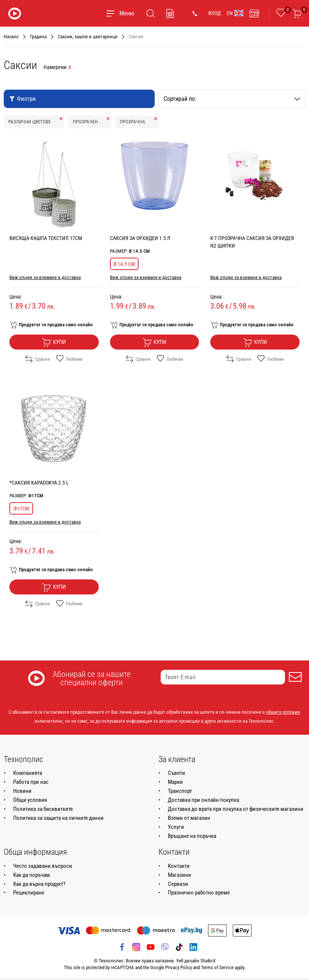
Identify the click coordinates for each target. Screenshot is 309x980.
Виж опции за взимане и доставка (45, 277)
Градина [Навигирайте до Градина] (38, 37)
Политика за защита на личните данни (58, 818)
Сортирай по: (232, 99)
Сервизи (178, 884)
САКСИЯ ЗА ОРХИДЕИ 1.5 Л (140, 238)
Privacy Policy (179, 967)
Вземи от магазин (189, 818)
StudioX (208, 961)
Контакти (179, 866)
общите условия (283, 712)
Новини (22, 791)
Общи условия (30, 800)
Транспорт (180, 791)
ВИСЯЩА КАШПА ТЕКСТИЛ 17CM (46, 238)
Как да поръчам (32, 875)
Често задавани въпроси (43, 866)
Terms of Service (217, 967)
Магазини (179, 875)
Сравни (38, 359)
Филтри (22, 99)
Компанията (28, 773)
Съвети (176, 773)
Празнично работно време (199, 893)
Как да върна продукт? (39, 884)
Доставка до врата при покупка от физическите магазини (236, 809)
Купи (54, 342)
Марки (175, 782)
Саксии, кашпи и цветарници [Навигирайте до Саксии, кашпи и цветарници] (88, 37)
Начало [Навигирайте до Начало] (11, 37)
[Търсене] (151, 14)
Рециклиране (29, 893)
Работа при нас (31, 782)
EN (235, 13)
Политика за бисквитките (43, 809)
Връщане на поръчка (192, 836)
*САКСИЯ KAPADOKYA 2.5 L (39, 483)
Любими (69, 359)
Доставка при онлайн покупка (203, 800)
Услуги (176, 827)
